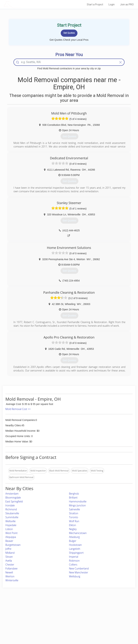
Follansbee (11, 568)
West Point (11, 533)
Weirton (10, 576)
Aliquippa (11, 537)
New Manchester (79, 572)
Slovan (9, 557)
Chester (10, 565)
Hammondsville (78, 501)
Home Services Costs (25, 610)
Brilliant (73, 498)
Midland (10, 553)
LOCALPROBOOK (24, 4)
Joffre (8, 549)
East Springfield (14, 501)
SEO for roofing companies (110, 626)
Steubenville (12, 513)
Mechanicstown (78, 533)
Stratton (74, 513)
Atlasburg (74, 537)
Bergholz (74, 494)
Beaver (9, 541)
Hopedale (11, 525)
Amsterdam (12, 494)
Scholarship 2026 (105, 610)
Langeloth (75, 549)
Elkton (73, 525)
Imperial (74, 557)
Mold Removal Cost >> (18, 409)
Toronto (73, 517)
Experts (54, 614)
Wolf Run (74, 521)
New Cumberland (79, 568)
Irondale (10, 505)
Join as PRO (127, 4)
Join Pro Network (59, 610)
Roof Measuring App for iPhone (66, 622)
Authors (101, 618)
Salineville (74, 509)
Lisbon (9, 529)
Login (112, 4)
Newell (9, 572)
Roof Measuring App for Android (66, 626)
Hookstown (75, 545)
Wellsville (11, 521)
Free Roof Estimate (24, 622)
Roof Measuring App (60, 618)
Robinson (74, 561)
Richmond (11, 509)
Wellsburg (75, 576)
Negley (73, 529)
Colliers (73, 565)
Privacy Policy (104, 614)
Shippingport (76, 553)
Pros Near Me (21, 614)
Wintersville (12, 580)
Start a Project (95, 4)
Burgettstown (13, 545)
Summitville (12, 517)
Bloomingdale (13, 498)
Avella (9, 561)
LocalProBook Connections (110, 622)
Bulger (73, 541)
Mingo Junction (77, 505)
